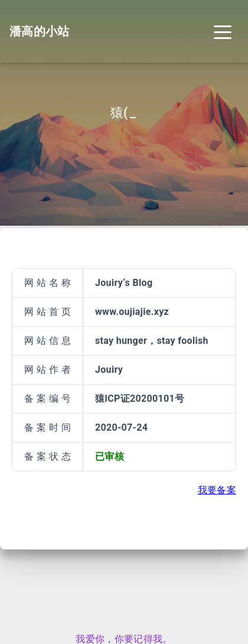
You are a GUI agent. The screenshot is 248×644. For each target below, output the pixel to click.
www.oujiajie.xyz (132, 312)
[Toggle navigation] (223, 31)
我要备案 (217, 490)
